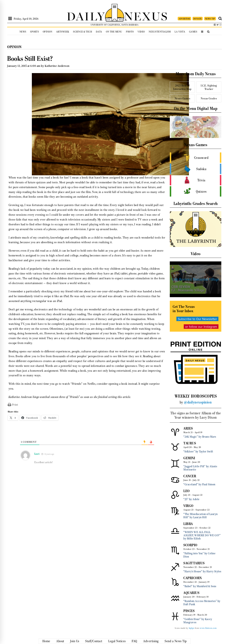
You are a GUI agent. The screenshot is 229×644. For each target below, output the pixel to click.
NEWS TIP (210, 19)
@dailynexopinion (198, 402)
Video (141, 32)
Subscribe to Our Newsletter (197, 319)
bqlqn (192, 628)
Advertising (151, 641)
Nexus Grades (209, 98)
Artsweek (63, 32)
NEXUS (146, 16)
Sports (34, 32)
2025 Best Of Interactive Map (182, 87)
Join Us (75, 641)
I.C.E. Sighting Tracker (209, 87)
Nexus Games (182, 98)
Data (99, 32)
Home (46, 641)
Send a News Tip (176, 641)
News (23, 32)
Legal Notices (117, 641)
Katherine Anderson (57, 66)
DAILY (86, 16)
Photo (130, 32)
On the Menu (114, 32)
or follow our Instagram (201, 327)
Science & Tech (82, 32)
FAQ (134, 641)
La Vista (180, 32)
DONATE (198, 19)
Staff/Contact (94, 641)
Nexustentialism (160, 32)
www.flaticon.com (208, 628)
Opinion (48, 32)
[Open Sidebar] (10, 19)
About (60, 641)
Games (193, 32)
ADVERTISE (184, 19)
